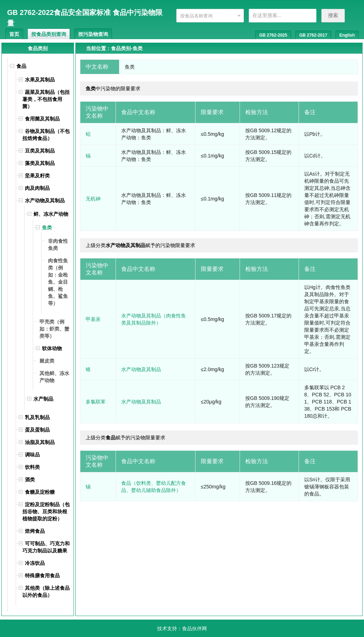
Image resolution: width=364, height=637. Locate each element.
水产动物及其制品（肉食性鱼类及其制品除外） (154, 319)
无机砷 (93, 199)
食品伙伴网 (194, 628)
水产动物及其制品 (141, 369)
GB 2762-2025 (273, 35)
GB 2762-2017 (313, 35)
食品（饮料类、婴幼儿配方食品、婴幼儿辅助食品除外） (154, 487)
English (347, 35)
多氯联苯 (96, 402)
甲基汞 (93, 319)
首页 (14, 34)
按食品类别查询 (49, 34)
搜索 (333, 15)
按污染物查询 (93, 34)
